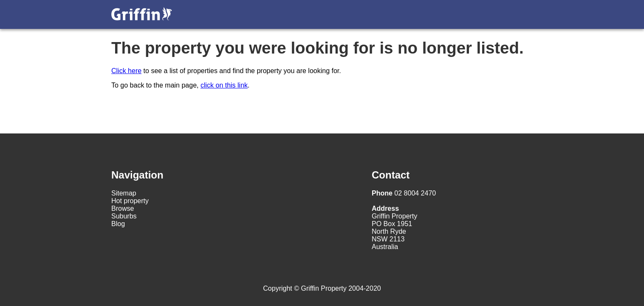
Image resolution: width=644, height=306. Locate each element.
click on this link (224, 85)
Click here (126, 71)
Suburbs (124, 216)
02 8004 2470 (404, 193)
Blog (118, 224)
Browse (123, 208)
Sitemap (124, 193)
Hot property (130, 201)
